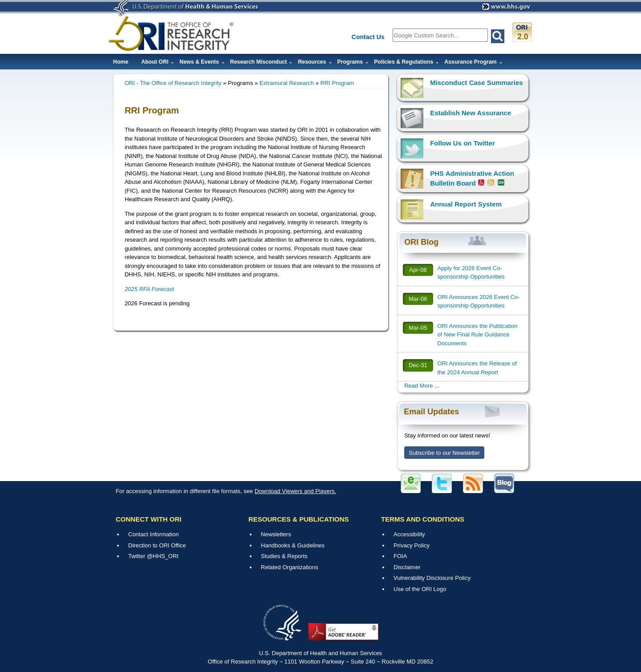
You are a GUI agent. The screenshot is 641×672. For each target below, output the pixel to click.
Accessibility (409, 534)
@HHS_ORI (163, 556)
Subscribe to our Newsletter (444, 453)
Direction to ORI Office (157, 545)
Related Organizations (290, 567)
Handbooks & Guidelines (293, 545)
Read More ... (422, 386)
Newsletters (276, 534)
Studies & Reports (284, 556)
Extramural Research (287, 83)
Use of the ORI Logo (420, 589)
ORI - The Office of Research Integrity (173, 83)
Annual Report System (466, 204)
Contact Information (153, 534)
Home (121, 62)
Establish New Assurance (471, 113)
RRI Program (337, 83)
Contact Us (368, 37)
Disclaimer (407, 567)
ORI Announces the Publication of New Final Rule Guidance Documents (478, 335)
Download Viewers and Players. (295, 491)
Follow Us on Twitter (462, 143)
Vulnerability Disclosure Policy (432, 578)
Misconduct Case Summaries (476, 83)
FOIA (400, 556)
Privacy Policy (412, 545)
